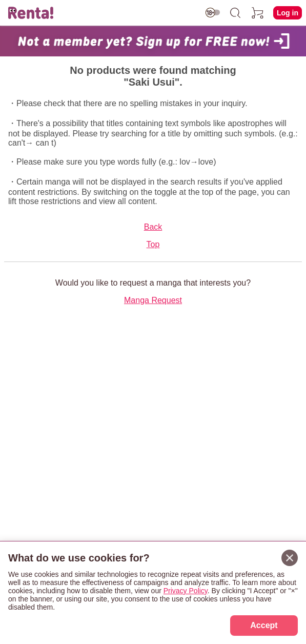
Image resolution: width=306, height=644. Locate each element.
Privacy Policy (186, 591)
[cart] (258, 13)
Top (153, 244)
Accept (264, 625)
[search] (235, 13)
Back (153, 227)
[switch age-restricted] (213, 13)
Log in (288, 13)
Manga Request (153, 300)
